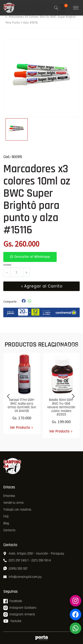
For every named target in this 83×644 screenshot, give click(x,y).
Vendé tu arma (14, 503)
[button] (64, 9)
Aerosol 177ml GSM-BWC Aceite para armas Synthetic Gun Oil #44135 (22, 405)
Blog (6, 523)
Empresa (9, 496)
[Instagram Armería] (75, 601)
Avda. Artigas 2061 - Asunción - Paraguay (34, 554)
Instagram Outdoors (20, 608)
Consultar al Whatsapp (30, 257)
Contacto (9, 530)
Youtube (12, 621)
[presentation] (7, 395)
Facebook (13, 601)
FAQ (6, 516)
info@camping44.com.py (22, 577)
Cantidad (7, 265)
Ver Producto (20, 428)
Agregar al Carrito (42, 286)
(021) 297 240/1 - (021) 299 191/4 (27, 560)
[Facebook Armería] (75, 614)
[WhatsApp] (75, 628)
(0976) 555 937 (15, 569)
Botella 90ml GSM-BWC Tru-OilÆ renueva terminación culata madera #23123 (61, 407)
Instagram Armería (19, 614)
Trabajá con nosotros (17, 510)
